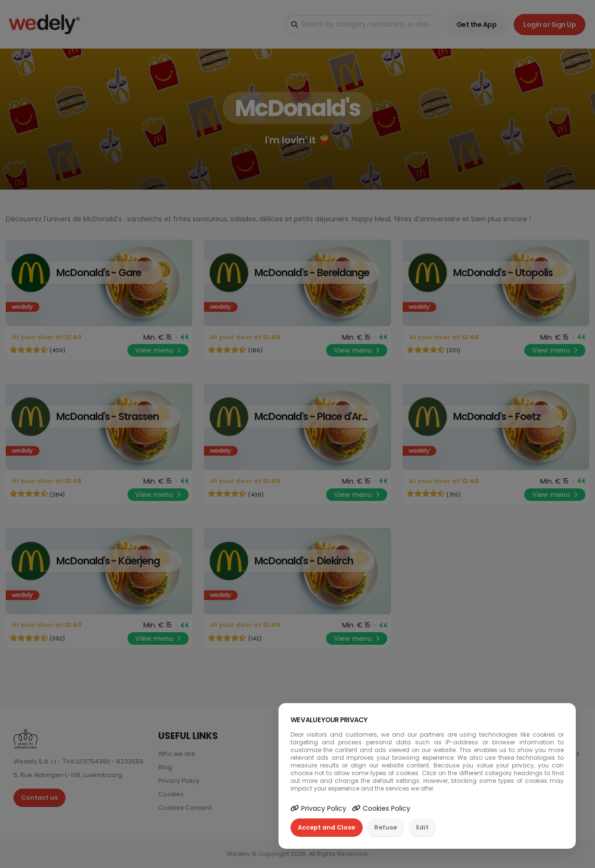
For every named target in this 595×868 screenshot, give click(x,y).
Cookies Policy (381, 808)
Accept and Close (326, 827)
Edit (422, 827)
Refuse (386, 827)
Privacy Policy (318, 808)
